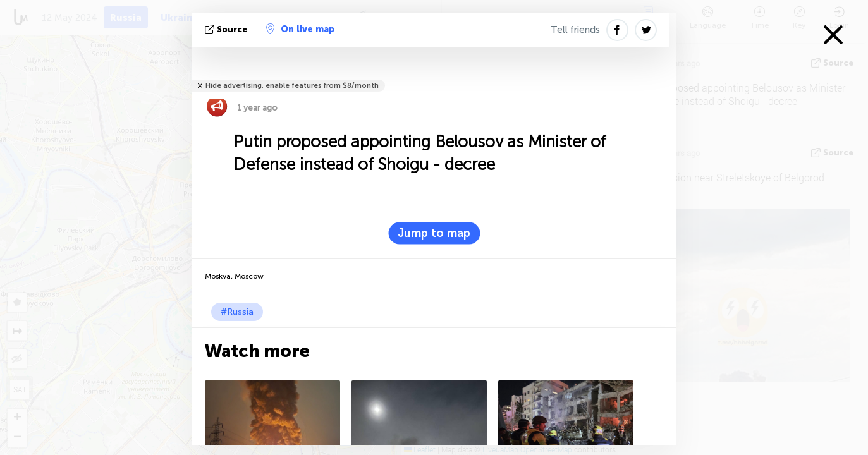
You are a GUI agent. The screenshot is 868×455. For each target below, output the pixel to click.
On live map (300, 29)
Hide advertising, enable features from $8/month (292, 86)
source (227, 29)
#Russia (237, 312)
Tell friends (575, 30)
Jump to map (434, 233)
